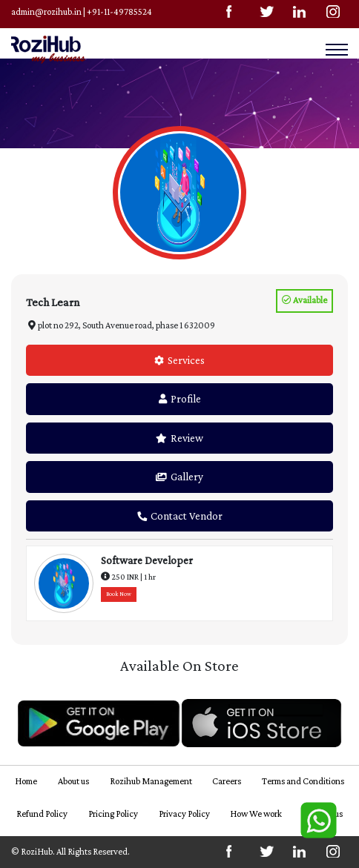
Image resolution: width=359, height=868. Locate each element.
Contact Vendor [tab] (180, 516)
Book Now (119, 594)
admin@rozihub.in (46, 12)
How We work (256, 814)
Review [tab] (179, 438)
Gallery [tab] (179, 477)
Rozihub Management (151, 781)
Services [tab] (179, 360)
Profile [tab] (180, 399)
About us (73, 781)
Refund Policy (42, 814)
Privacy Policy (184, 814)
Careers (227, 781)
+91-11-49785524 (119, 12)
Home (26, 781)
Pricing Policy (113, 814)
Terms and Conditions (303, 781)
